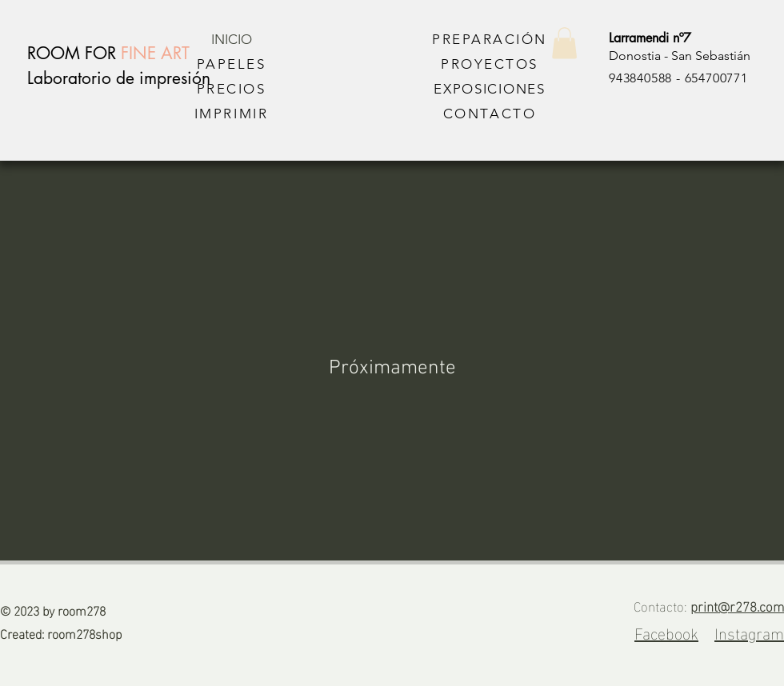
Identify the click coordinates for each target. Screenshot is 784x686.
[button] (564, 43)
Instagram (749, 632)
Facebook (666, 632)
